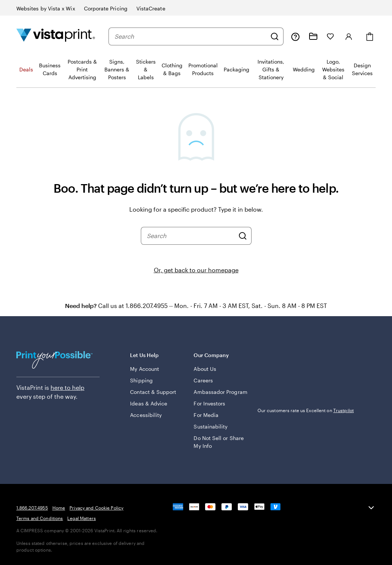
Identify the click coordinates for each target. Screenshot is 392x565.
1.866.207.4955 (32, 508)
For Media (206, 415)
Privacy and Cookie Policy (96, 508)
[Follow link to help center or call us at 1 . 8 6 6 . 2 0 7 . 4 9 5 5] (295, 36)
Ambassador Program (220, 392)
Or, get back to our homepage (196, 270)
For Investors (209, 403)
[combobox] (190, 36)
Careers (203, 380)
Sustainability (210, 426)
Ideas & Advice (149, 403)
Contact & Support (153, 392)
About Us (205, 369)
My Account (145, 369)
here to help (67, 387)
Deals (26, 69)
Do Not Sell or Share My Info (218, 442)
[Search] (275, 36)
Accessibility (146, 415)
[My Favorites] (330, 36)
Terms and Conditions (40, 518)
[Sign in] (349, 36)
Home (59, 508)
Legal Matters (82, 518)
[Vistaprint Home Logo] (56, 36)
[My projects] (313, 36)
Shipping (141, 380)
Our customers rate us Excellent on (306, 410)
